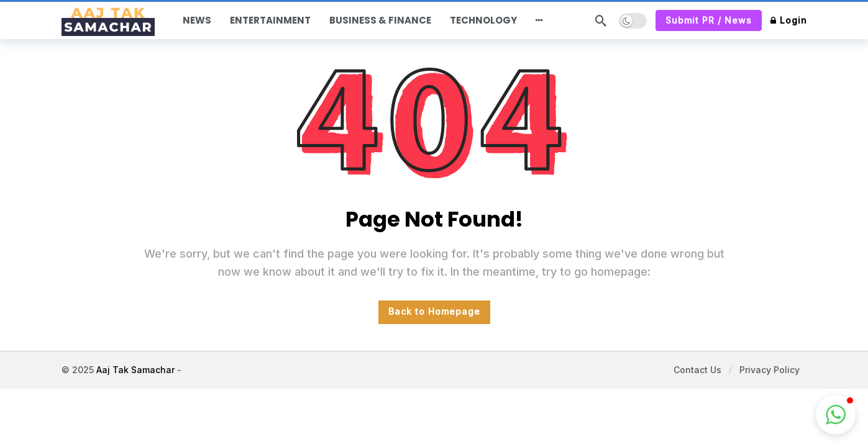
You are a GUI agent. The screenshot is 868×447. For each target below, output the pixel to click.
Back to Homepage (434, 311)
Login (789, 20)
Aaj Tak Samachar (135, 370)
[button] (836, 415)
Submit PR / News (709, 20)
